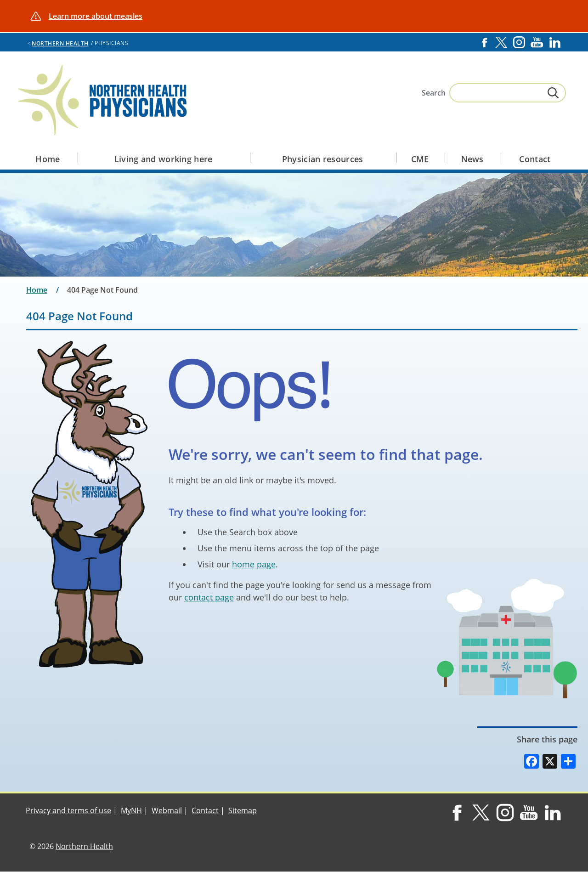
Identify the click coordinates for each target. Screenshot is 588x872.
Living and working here (164, 159)
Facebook (484, 42)
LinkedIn (555, 42)
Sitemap (243, 810)
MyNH (131, 810)
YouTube (537, 42)
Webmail (167, 810)
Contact (535, 159)
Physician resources (323, 159)
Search (434, 93)
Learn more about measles (96, 16)
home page (254, 564)
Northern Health (60, 43)
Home (48, 159)
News (472, 159)
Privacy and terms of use (68, 810)
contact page (209, 597)
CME (420, 159)
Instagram (519, 42)
